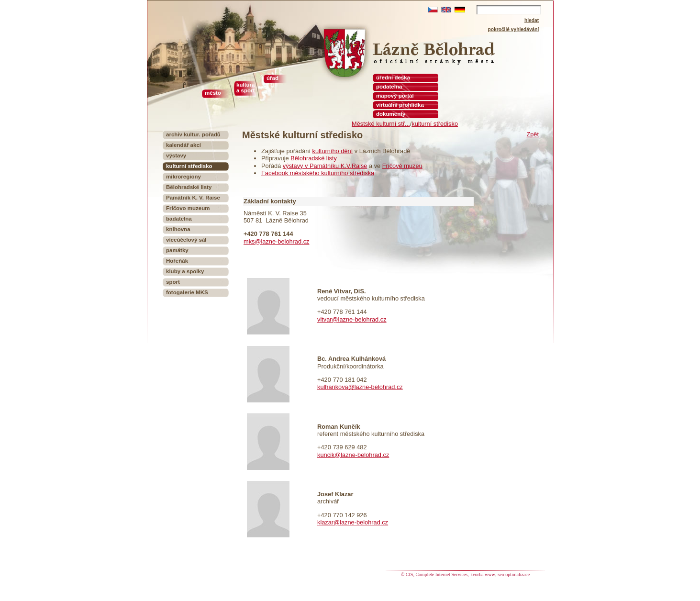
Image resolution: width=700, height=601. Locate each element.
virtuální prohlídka (400, 105)
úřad (272, 78)
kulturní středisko (435, 124)
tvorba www (483, 574)
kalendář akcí (183, 145)
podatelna (389, 87)
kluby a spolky (185, 271)
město (213, 93)
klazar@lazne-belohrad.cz (353, 522)
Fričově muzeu (402, 166)
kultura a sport (245, 88)
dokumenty (391, 114)
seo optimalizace (514, 574)
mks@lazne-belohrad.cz (276, 241)
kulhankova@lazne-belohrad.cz (360, 387)
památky (177, 250)
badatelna (179, 219)
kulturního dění (333, 151)
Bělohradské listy (314, 158)
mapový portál (395, 96)
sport (173, 282)
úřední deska (393, 78)
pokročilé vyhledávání (514, 29)
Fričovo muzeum (188, 208)
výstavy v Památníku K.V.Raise (325, 166)
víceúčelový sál (186, 240)
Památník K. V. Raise (193, 198)
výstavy (176, 156)
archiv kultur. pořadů (193, 134)
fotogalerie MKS (187, 292)
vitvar (325, 319)
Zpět (533, 134)
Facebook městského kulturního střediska (318, 173)
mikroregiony (183, 177)
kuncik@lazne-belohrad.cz (353, 455)
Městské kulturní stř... (381, 124)
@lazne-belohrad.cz (359, 319)
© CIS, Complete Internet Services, (436, 574)
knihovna (178, 229)
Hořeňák (177, 261)
